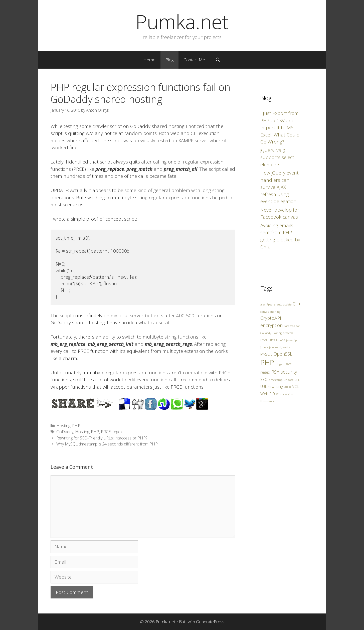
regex (117, 432)
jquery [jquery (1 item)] (264, 347)
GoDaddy (65, 432)
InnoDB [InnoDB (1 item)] (281, 340)
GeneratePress (210, 622)
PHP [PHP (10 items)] (267, 363)
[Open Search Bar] (218, 60)
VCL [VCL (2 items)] (295, 386)
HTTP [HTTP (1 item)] (272, 340)
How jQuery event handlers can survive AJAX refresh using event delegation (280, 187)
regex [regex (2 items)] (265, 372)
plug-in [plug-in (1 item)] (280, 364)
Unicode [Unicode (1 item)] (289, 380)
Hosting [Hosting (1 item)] (277, 333)
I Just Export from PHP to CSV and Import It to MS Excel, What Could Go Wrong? (280, 127)
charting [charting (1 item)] (275, 312)
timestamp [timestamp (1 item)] (276, 380)
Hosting (63, 426)
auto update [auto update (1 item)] (284, 304)
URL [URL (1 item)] (297, 380)
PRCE (106, 432)
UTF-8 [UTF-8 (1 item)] (287, 387)
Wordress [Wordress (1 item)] (281, 394)
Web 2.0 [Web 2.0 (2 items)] (268, 394)
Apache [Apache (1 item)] (271, 304)
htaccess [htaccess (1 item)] (288, 333)
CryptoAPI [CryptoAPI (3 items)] (271, 318)
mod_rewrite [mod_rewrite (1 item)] (283, 347)
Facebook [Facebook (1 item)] (289, 326)
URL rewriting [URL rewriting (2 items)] (271, 386)
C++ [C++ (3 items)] (297, 304)
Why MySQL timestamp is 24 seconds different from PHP (107, 444)
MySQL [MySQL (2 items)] (266, 354)
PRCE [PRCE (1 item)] (288, 364)
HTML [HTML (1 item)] (264, 340)
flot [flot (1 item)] (298, 326)
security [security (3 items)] (289, 372)
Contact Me (194, 60)
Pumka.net (182, 22)
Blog (169, 60)
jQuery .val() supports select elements (277, 157)
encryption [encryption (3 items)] (271, 325)
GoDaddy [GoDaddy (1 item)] (266, 333)
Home (149, 60)
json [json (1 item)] (271, 347)
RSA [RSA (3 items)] (275, 372)
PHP (76, 426)
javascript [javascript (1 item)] (292, 340)
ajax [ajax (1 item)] (263, 304)
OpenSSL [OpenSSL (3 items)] (283, 354)
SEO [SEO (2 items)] (264, 379)
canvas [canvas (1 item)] (264, 312)
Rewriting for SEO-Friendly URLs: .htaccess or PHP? (102, 438)
